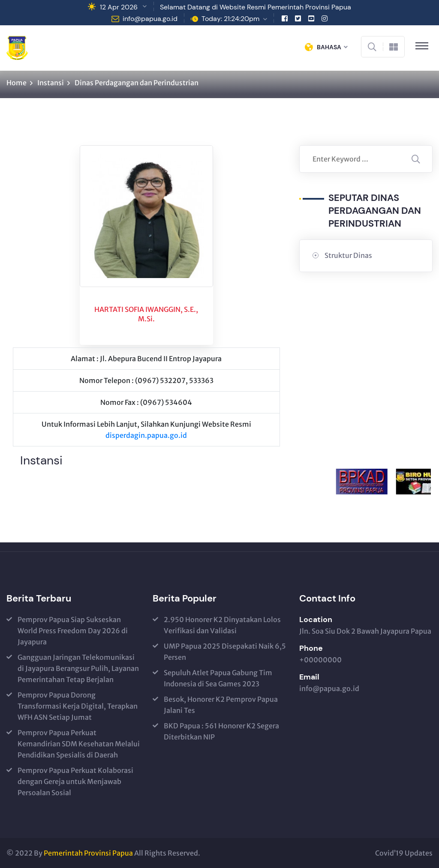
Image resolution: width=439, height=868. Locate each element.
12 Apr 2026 (119, 7)
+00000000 (320, 660)
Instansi (51, 83)
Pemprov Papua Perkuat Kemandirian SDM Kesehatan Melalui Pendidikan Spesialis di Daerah (79, 744)
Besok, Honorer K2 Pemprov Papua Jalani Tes (221, 705)
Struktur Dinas (348, 255)
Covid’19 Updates (404, 853)
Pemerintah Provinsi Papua (88, 853)
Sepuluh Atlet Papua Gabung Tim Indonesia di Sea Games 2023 (218, 678)
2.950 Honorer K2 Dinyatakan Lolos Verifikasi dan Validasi (222, 625)
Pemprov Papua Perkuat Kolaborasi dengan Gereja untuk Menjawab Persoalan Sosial (75, 781)
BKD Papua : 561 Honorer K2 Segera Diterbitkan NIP (221, 731)
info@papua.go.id (150, 19)
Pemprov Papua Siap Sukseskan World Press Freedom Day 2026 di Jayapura (73, 631)
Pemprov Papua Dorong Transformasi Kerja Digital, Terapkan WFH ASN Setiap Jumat (78, 706)
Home (17, 83)
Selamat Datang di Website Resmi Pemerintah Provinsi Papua (256, 7)
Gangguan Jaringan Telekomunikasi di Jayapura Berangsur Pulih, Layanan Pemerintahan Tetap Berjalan (78, 668)
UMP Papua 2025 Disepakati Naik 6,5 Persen (225, 652)
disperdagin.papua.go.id (146, 435)
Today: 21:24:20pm (230, 19)
